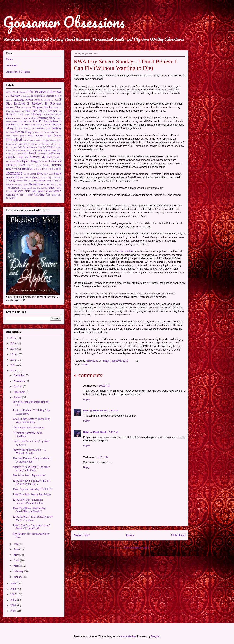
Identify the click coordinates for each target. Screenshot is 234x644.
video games (38, 191)
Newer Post (82, 535)
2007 (14, 594)
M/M (59, 150)
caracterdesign (127, 636)
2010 (14, 371)
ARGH (29, 100)
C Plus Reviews (32, 111)
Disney (41, 125)
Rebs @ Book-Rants (95, 411)
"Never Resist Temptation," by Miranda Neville (29, 451)
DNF (48, 125)
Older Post (178, 535)
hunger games (49, 140)
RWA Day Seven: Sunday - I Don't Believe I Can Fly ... (32, 482)
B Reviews (35, 103)
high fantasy (54, 136)
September (20, 392)
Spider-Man (21, 181)
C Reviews (50, 111)
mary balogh (29, 153)
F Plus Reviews (23, 128)
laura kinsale (36, 147)
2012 (14, 360)
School (58, 174)
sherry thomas (32, 177)
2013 (14, 354)
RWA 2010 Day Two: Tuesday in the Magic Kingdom (33, 518)
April (17, 560)
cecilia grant (24, 114)
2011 (13, 365)
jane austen (47, 144)
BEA (17, 108)
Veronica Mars (22, 191)
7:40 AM (113, 411)
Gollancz (51, 132)
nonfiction (11, 161)
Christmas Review (53, 114)
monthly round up (17, 157)
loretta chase (50, 150)
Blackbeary (26, 108)
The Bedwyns (13, 188)
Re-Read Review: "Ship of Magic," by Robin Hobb (32, 460)
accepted (27, 96)
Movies (35, 157)
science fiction (15, 177)
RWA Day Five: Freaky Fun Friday (32, 494)
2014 (14, 349)
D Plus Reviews (49, 121)
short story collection (51, 177)
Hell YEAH (35, 136)
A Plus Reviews (36, 92)
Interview (22, 144)
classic (10, 118)
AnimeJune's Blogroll (18, 72)
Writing (39, 195)
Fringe (29, 132)
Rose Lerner (30, 174)
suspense (19, 185)
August (18, 397)
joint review (12, 147)
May (16, 555)
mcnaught (42, 153)
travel (52, 188)
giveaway (37, 132)
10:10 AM (104, 386)
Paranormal (55, 161)
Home (130, 535)
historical (14, 140)
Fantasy (56, 128)
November (20, 381)
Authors (38, 100)
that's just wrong (53, 185)
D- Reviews (22, 125)
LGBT (47, 147)
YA (48, 195)
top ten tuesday (40, 188)
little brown (26, 150)
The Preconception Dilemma (29, 428)
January (18, 577)
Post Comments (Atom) (137, 548)
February (19, 571)
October (18, 386)
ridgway (38, 169)
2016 (14, 338)
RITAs (45, 169)
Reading (46, 165)
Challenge (37, 114)
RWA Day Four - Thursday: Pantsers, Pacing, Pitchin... (29, 501)
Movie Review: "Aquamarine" (29, 475)
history (27, 140)
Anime (9, 100)
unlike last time (126, 251)
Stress (30, 181)
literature (16, 150)
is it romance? (35, 144)
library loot (56, 147)
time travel (27, 188)
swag (26, 185)
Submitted (39, 181)
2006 (14, 600)
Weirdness (21, 195)
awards (47, 100)
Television (36, 184)
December (19, 375)
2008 (14, 589)
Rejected (57, 165)
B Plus (55, 100)
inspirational (12, 144)
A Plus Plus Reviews (15, 92)
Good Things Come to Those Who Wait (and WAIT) (32, 421)
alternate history (54, 96)
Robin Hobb (55, 169)
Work (30, 195)
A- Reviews (14, 96)
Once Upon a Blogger (28, 161)
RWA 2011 (49, 174)
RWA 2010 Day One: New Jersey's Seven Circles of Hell (32, 527)
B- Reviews (53, 103)
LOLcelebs (37, 150)
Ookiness (44, 161)
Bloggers (37, 108)
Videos (49, 191)
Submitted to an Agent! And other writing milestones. (31, 469)
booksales (16, 111)
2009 (14, 584)
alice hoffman (38, 96)
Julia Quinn (23, 147)
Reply (86, 399)
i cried (59, 140)
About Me (12, 66)
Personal (12, 165)
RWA (86, 365)
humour (39, 140)
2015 (14, 343)
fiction (20, 132)
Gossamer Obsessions (64, 22)
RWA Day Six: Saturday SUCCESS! (33, 489)
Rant (22, 165)
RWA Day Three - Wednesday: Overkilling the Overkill (30, 510)
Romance (14, 173)
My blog (47, 157)
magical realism (13, 153)
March (17, 566)
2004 (14, 611)
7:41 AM (113, 432)
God (45, 132)
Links (9, 150)
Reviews (28, 169)
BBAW (10, 108)
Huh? (32, 140)
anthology (19, 100)
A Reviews (54, 92)
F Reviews (39, 128)
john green (57, 144)
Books (48, 107)
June (16, 549)
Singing (10, 181)
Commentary (29, 118)
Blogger (155, 636)
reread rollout (14, 169)
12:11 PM (103, 457)
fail (48, 128)
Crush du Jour (29, 121)
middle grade (55, 153)
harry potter (19, 136)
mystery (58, 157)
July (16, 544)
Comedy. (18, 118)
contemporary (46, 118)
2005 (14, 605)
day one (33, 125)
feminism (10, 132)
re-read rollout (34, 165)
